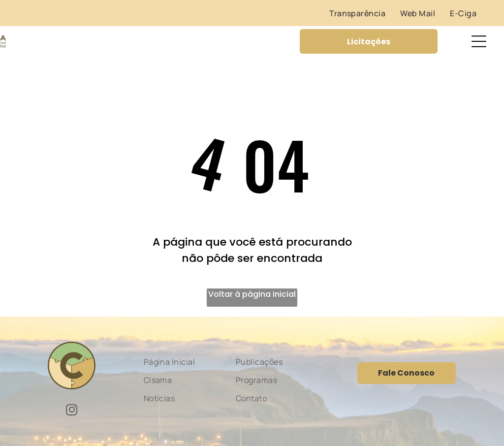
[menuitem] (357, 13)
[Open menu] (479, 41)
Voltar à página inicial (252, 294)
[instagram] (72, 411)
